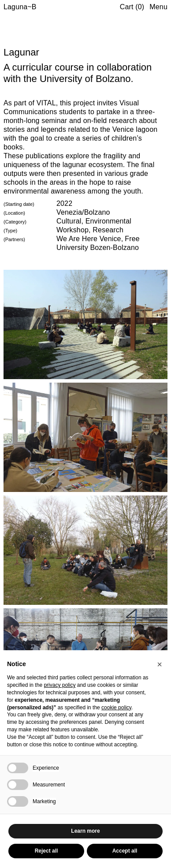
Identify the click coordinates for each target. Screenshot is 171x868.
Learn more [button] (85, 831)
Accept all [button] (125, 851)
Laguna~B (20, 7)
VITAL (46, 103)
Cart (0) (132, 7)
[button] (160, 664)
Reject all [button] (46, 851)
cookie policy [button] (116, 708)
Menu (158, 7)
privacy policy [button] (59, 685)
